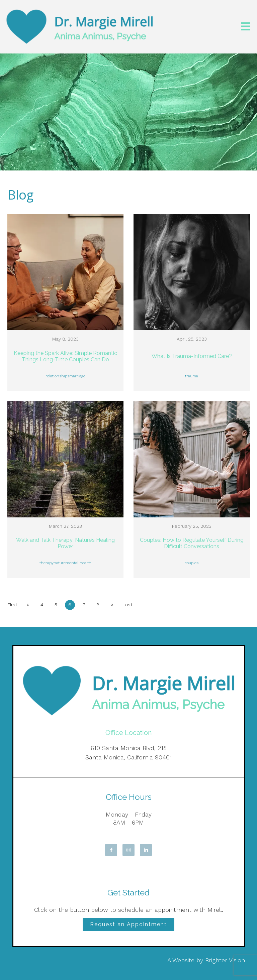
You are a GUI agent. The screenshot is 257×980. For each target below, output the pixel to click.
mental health (78, 563)
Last (127, 605)
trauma (192, 376)
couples (192, 563)
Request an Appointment (128, 924)
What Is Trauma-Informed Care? (192, 356)
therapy (47, 563)
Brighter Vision (225, 960)
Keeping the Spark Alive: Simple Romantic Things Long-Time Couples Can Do (65, 356)
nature (60, 563)
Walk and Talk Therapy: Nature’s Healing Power (65, 543)
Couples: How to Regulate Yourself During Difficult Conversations (192, 543)
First (12, 605)
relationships (57, 376)
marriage (77, 376)
